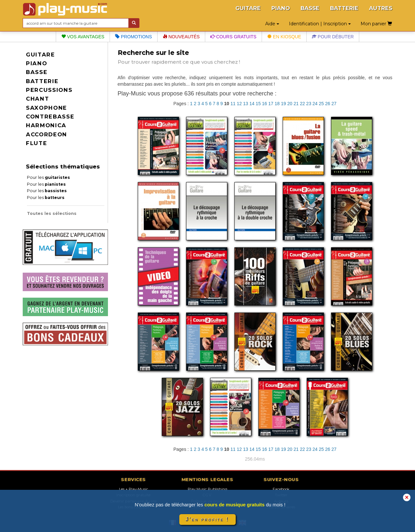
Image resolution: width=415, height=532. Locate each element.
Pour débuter (333, 37)
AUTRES (381, 8)
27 (334, 104)
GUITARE (248, 8)
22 (302, 104)
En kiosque (284, 37)
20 (290, 104)
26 (328, 104)
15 (258, 104)
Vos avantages (83, 37)
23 (309, 104)
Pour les (48, 177)
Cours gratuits (233, 37)
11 (233, 104)
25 (321, 104)
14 (252, 104)
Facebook (281, 489)
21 (296, 104)
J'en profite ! (207, 520)
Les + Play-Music (134, 489)
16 (265, 104)
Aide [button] (272, 24)
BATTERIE (344, 8)
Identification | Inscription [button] (320, 24)
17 (271, 104)
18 (277, 104)
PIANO (281, 8)
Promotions (134, 37)
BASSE (310, 8)
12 (239, 104)
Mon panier (376, 24)
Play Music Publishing (207, 489)
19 (283, 104)
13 (246, 104)
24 (315, 104)
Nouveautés (181, 37)
